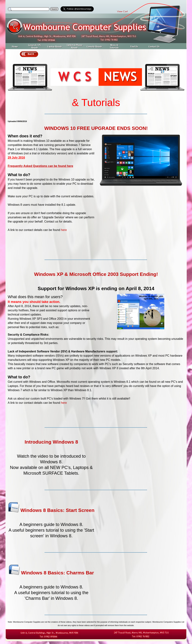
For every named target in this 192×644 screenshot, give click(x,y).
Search (54, 9)
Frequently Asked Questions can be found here (41, 166)
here (64, 230)
